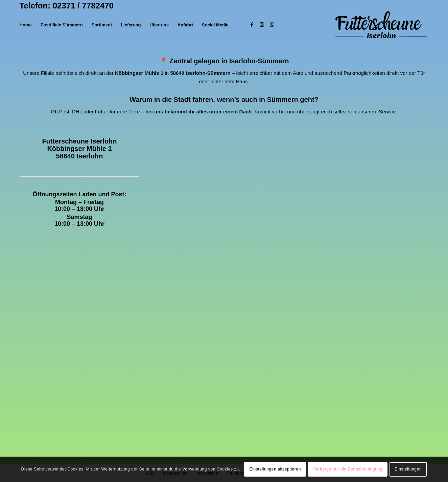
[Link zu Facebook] (252, 25)
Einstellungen (408, 469)
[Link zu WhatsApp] (272, 25)
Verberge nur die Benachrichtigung (348, 469)
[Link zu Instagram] (262, 25)
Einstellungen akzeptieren (275, 469)
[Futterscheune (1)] (381, 25)
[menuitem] (26, 25)
